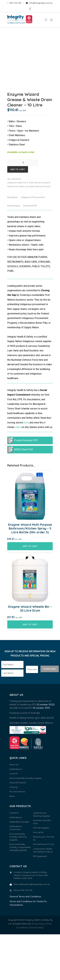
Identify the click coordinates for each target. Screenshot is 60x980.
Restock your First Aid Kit (43, 884)
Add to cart (18, 215)
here (26, 468)
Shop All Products (18, 828)
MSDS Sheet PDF (21, 495)
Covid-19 (14, 819)
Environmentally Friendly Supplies (26, 824)
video (18, 473)
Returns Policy (37, 973)
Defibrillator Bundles (19, 867)
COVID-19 (14, 859)
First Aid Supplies (41, 873)
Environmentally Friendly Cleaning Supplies (18, 882)
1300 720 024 (14, 3)
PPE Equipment (40, 902)
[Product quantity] (24, 208)
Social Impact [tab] (14, 251)
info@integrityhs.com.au (39, 3)
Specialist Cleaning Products (38, 232)
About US (14, 810)
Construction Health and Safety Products (43, 896)
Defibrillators (16, 815)
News (12, 842)
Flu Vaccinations (17, 837)
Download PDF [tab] (30, 251)
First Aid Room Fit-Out (44, 890)
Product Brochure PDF (23, 486)
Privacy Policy (38, 969)
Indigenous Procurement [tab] (33, 243)
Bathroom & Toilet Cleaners (30, 228)
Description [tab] (13, 243)
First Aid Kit (38, 878)
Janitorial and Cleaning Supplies (42, 860)
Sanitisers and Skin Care (42, 867)
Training (13, 833)
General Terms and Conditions (25, 942)
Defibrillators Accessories (16, 874)
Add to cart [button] (30, 592)
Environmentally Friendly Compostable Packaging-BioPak (20, 893)
